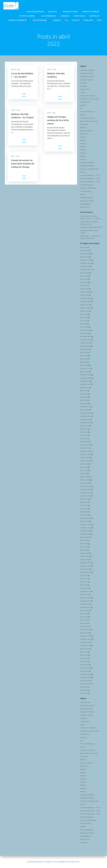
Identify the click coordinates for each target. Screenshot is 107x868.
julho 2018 (84, 540)
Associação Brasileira (35, 12)
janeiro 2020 (84, 483)
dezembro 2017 (85, 563)
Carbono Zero (85, 89)
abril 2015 (83, 661)
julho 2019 (84, 502)
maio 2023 (84, 359)
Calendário (65, 16)
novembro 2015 (86, 639)
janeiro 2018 (84, 560)
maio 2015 (84, 658)
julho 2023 (84, 352)
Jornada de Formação (92, 12)
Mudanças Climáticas (87, 163)
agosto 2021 (84, 426)
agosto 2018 (84, 537)
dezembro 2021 (85, 413)
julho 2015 (84, 652)
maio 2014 (84, 693)
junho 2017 (84, 579)
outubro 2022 (85, 381)
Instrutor (53, 12)
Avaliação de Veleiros (87, 76)
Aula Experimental (49, 16)
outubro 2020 (85, 458)
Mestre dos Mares (86, 131)
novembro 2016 (86, 601)
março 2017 (84, 588)
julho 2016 (84, 614)
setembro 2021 (85, 423)
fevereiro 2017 (85, 591)
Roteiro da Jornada (28, 16)
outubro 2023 (85, 343)
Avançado (83, 83)
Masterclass (96, 16)
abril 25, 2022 (16, 69)
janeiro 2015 (84, 671)
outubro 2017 (85, 569)
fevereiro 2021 (85, 445)
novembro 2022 (86, 378)
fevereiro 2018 (85, 556)
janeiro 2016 (84, 633)
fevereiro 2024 (85, 330)
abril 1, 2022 (51, 113)
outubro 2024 (85, 305)
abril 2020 (83, 473)
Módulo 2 (83, 143)
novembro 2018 (86, 528)
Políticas (76, 20)
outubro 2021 (85, 419)
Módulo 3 (83, 150)
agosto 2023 (84, 349)
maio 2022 (84, 397)
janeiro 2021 (84, 448)
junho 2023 (84, 356)
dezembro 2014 (85, 674)
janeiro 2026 (84, 257)
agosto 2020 (84, 464)
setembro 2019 (85, 496)
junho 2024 (84, 317)
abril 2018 (83, 550)
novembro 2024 (86, 301)
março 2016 (84, 626)
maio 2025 (84, 282)
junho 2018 (84, 544)
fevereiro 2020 (85, 480)
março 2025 (84, 289)
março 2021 (84, 442)
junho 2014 (84, 690)
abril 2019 (83, 512)
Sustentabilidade (41, 20)
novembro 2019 (86, 489)
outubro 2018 (85, 531)
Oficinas (83, 172)
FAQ (66, 20)
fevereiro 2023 (85, 368)
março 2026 (84, 250)
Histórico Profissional (87, 112)
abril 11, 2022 (16, 110)
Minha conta (84, 134)
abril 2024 (83, 324)
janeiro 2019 (84, 521)
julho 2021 (84, 429)
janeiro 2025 (84, 295)
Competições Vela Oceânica (90, 99)
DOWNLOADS (88, 20)
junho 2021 (84, 432)
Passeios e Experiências (19, 20)
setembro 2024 (85, 308)
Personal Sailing (85, 191)
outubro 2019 (85, 493)
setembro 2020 (85, 461)
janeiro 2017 (84, 595)
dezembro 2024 (85, 298)
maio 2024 (84, 321)
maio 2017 (84, 582)
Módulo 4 (83, 156)
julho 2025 (84, 276)
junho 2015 (84, 655)
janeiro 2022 (84, 410)
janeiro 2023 (84, 372)
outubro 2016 (85, 604)
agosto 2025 (84, 273)
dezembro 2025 (85, 260)
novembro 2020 (86, 454)
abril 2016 (83, 623)
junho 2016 (84, 617)
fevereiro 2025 (85, 292)
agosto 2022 (84, 388)
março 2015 (84, 665)
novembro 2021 (86, 416)
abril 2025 (83, 286)
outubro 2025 (85, 266)
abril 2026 (83, 247)
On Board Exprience (87, 185)
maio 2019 (84, 509)
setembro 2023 (85, 346)
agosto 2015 (84, 649)
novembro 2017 (86, 566)
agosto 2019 (84, 499)
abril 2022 (83, 400)
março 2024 (84, 327)
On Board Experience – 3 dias (90, 182)
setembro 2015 (85, 645)
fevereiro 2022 (85, 407)
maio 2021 (84, 435)
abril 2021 (83, 438)
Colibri (77, 862)
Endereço (57, 20)
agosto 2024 (84, 311)
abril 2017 (83, 585)
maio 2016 (84, 620)
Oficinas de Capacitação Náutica (91, 227)
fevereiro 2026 (85, 254)
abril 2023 (83, 362)
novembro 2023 (86, 340)
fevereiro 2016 (85, 630)
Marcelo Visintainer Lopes (89, 121)
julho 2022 (84, 391)
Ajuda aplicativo (85, 702)
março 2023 (84, 365)
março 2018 (84, 553)
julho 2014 (84, 687)
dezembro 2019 (85, 486)
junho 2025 (84, 279)
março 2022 (84, 403)
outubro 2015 (85, 642)
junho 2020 (84, 470)
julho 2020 (84, 467)
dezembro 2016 (85, 598)
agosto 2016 (84, 610)
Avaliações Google (70, 12)
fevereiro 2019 (85, 518)
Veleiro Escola (79, 16)
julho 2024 (84, 314)
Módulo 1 (83, 137)
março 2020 (84, 477)
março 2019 (84, 515)
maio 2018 (84, 547)
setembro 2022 (85, 384)
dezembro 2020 (85, 451)
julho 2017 (84, 575)
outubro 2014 (85, 681)
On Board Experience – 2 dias (90, 178)
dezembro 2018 (85, 525)
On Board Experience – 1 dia (90, 175)
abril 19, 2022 (52, 69)
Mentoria (83, 128)
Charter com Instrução (88, 96)
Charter (83, 92)
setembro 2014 (85, 684)
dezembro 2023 (85, 336)
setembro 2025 (85, 270)
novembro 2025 (86, 263)
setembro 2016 (85, 607)
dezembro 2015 (85, 636)
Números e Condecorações (89, 169)
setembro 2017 (85, 572)
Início (99, 20)
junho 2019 (84, 505)
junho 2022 (84, 394)
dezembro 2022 (85, 375)
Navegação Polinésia (87, 166)
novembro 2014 (86, 677)
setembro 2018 (85, 534)
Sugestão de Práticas (87, 201)
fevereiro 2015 (85, 668)
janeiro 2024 (84, 333)
